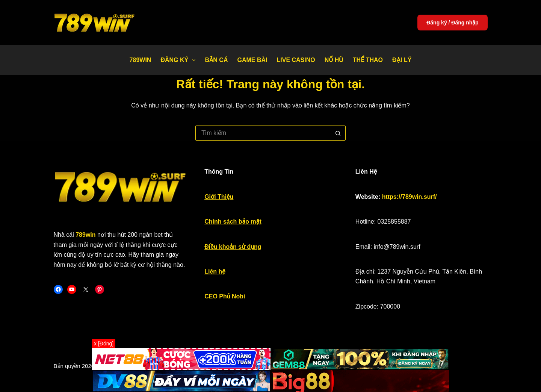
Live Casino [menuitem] (296, 60)
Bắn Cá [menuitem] (216, 60)
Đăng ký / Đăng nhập (452, 23)
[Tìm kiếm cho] (263, 133)
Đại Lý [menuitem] (402, 60)
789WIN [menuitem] (141, 60)
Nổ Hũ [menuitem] (334, 60)
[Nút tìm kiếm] (338, 133)
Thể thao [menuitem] (368, 60)
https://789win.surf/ (410, 197)
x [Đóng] (104, 344)
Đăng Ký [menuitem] (179, 60)
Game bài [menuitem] (252, 60)
